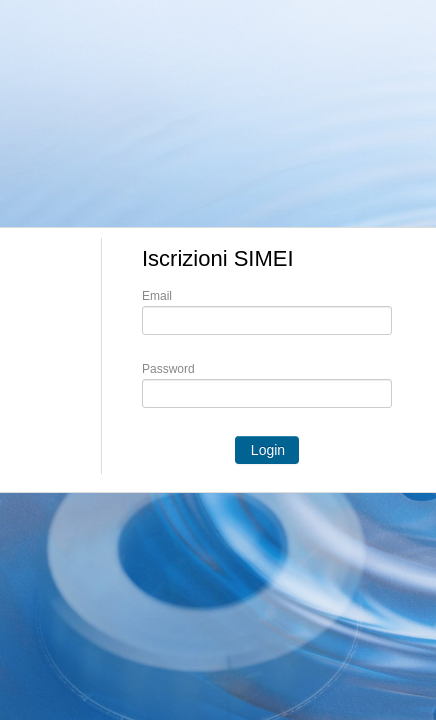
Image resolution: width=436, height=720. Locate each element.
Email (157, 296)
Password (168, 369)
